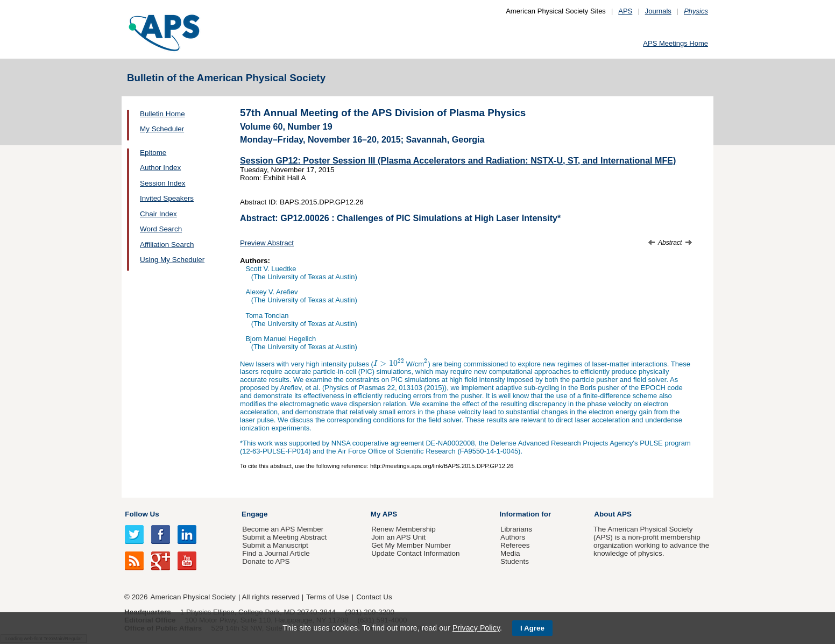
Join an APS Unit (398, 537)
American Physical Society (193, 597)
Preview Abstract (267, 243)
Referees (515, 545)
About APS (613, 514)
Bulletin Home (162, 114)
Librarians (516, 529)
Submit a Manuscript (275, 545)
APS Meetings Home (675, 43)
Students (515, 561)
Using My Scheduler (172, 260)
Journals (658, 11)
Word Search (161, 229)
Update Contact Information (415, 553)
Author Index (160, 168)
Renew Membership (404, 529)
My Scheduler (162, 129)
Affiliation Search (167, 245)
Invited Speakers (167, 198)
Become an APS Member (283, 529)
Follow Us (142, 514)
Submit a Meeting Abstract (284, 537)
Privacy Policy (476, 628)
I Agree (532, 628)
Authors (513, 537)
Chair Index (158, 214)
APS (625, 11)
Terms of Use (327, 597)
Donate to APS (266, 561)
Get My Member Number (411, 545)
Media (510, 553)
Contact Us (374, 597)
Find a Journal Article (276, 553)
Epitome (153, 153)
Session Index (162, 183)
